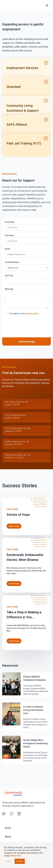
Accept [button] (20, 861)
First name (10, 222)
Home (8, 828)
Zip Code (9, 276)
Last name (9, 235)
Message (9, 289)
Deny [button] (8, 861)
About (8, 837)
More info (16, 856)
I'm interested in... (13, 262)
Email (7, 249)
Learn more (14, 526)
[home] (14, 5)
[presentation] (26, 324)
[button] (47, 5)
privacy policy (32, 314)
